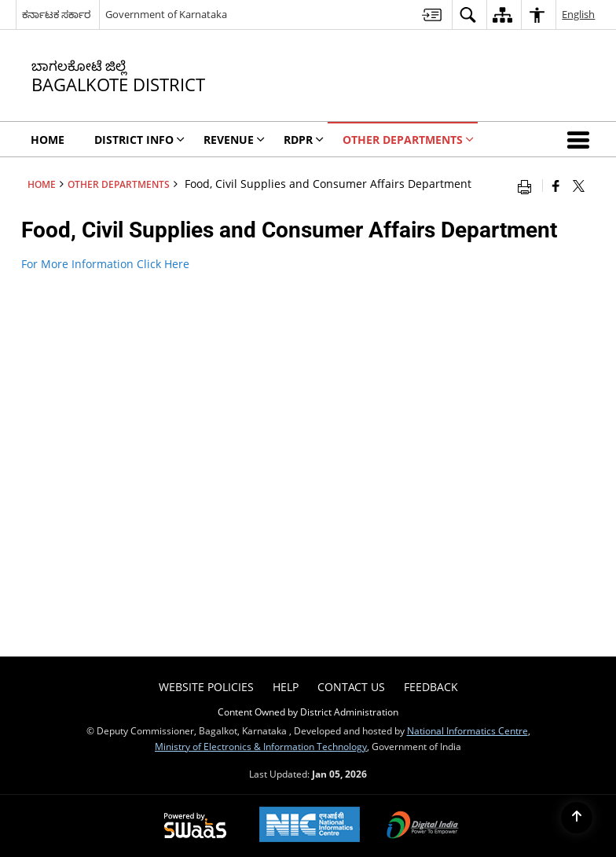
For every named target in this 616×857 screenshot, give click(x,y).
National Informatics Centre (467, 730)
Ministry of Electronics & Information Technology (261, 746)
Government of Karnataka (166, 14)
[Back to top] (577, 818)
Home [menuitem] (48, 140)
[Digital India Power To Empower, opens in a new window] (423, 826)
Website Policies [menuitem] (206, 687)
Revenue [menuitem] (234, 140)
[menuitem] (432, 15)
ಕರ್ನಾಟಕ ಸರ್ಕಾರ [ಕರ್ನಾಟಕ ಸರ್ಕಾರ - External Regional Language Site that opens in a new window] (56, 14)
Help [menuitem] (286, 687)
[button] (581, 139)
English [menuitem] (578, 14)
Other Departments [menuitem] (408, 140)
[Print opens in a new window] (528, 186)
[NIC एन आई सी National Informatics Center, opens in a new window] (310, 826)
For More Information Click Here (105, 264)
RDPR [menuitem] (304, 140)
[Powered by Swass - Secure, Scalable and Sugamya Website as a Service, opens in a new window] (195, 826)
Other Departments (119, 184)
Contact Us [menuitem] (351, 687)
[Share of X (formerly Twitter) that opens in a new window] (579, 186)
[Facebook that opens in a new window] (556, 186)
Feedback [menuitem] (431, 687)
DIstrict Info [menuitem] (139, 140)
